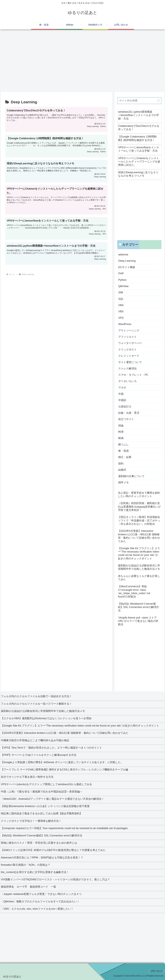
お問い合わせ (156, 971)
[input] (139, 101)
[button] (159, 100)
